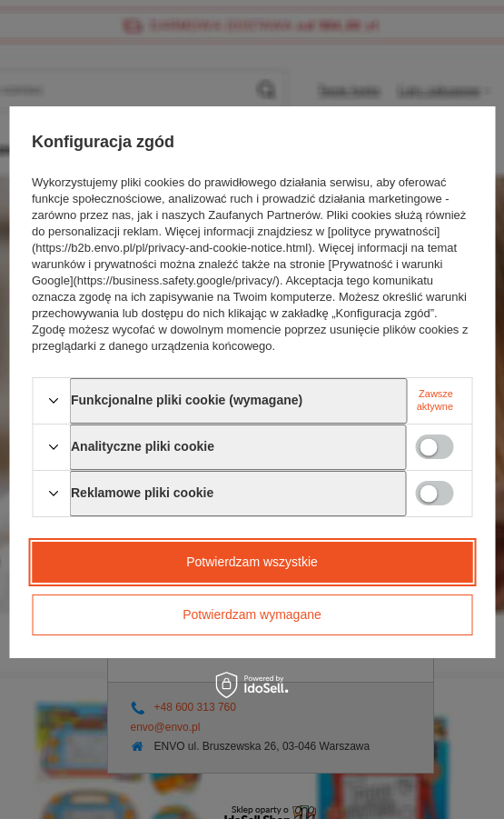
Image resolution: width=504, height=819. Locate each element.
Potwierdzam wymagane (252, 614)
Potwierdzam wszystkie (252, 562)
